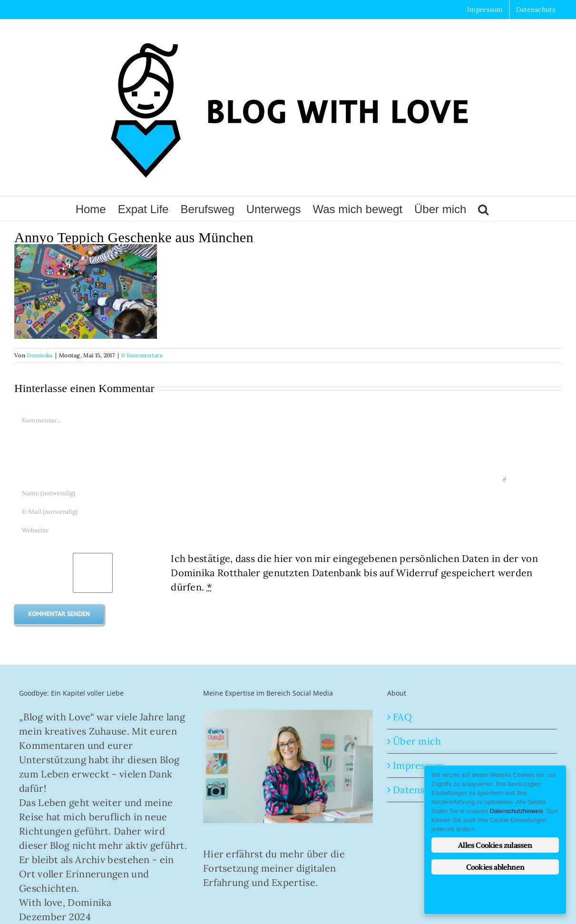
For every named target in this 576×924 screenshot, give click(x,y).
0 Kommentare (142, 355)
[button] (483, 209)
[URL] (261, 530)
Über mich (417, 741)
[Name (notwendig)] (261, 493)
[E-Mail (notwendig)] (261, 512)
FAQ (402, 717)
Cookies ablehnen (495, 867)
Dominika (39, 355)
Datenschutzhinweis (517, 811)
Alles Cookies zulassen (495, 845)
